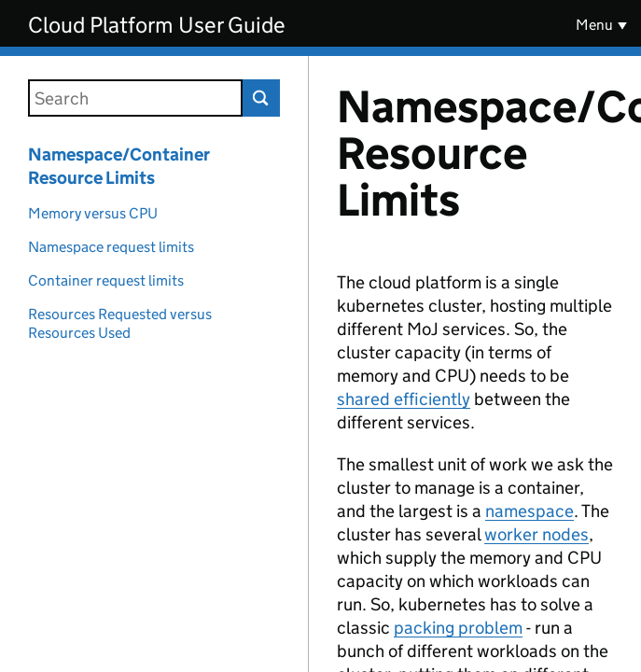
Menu (594, 25)
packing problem (458, 628)
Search (261, 98)
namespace (530, 511)
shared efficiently (404, 399)
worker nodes (536, 534)
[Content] (475, 364)
